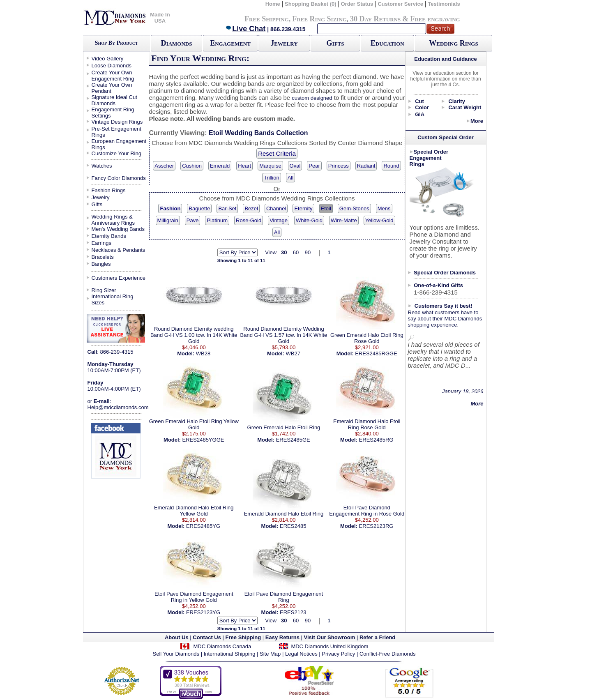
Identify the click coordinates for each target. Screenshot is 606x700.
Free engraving (435, 19)
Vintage (279, 220)
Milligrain (168, 220)
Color (422, 107)
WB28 (203, 353)
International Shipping (230, 654)
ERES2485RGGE (376, 353)
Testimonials (444, 4)
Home (273, 4)
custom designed (312, 98)
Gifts (335, 43)
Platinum (217, 220)
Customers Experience (119, 278)
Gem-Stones (354, 208)
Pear (314, 166)
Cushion (192, 166)
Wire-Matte (344, 220)
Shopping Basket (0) (311, 4)
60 (296, 252)
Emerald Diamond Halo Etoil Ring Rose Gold (367, 424)
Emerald (220, 166)
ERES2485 (293, 526)
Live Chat (245, 29)
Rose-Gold (249, 220)
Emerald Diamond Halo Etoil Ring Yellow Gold (194, 511)
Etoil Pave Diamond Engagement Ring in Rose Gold (367, 511)
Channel (276, 208)
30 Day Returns (375, 19)
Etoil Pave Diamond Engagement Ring (284, 597)
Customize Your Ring (116, 153)
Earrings (101, 243)
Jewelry (284, 43)
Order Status (357, 4)
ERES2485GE (293, 440)
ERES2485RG (376, 440)
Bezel (251, 208)
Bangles (101, 264)
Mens (384, 208)
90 (308, 252)
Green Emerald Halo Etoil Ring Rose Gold (367, 338)
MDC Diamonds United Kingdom (329, 646)
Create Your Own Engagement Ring (113, 76)
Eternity (303, 208)
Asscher (164, 166)
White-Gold (309, 220)
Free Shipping (267, 19)
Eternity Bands (109, 236)
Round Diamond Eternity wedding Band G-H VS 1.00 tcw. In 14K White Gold (194, 335)
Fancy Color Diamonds (119, 178)
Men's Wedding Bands (118, 229)
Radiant (366, 166)
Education (387, 43)
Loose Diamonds (112, 66)
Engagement (230, 43)
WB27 (293, 353)
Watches (102, 166)
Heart (244, 166)
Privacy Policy (338, 654)
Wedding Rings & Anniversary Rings (113, 220)
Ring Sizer (104, 290)
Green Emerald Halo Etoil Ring (284, 427)
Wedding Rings (453, 43)
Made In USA (160, 18)
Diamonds (177, 43)
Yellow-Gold (379, 220)
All (290, 178)
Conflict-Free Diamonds (388, 654)
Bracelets (103, 257)
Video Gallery (108, 59)
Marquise (270, 166)
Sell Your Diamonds (176, 654)
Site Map (270, 654)
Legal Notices (301, 654)
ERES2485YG (203, 526)
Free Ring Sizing (319, 19)
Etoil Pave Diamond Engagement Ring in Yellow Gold (194, 597)
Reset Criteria (277, 153)
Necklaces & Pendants (119, 250)
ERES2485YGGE (203, 440)
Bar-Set (227, 208)
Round (391, 166)
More (477, 121)
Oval (295, 166)
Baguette (199, 208)
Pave (193, 220)
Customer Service (400, 4)
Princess (339, 166)
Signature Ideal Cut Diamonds (114, 100)
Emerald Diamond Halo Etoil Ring (284, 514)
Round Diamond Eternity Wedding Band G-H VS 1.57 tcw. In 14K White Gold (284, 335)
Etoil (326, 208)
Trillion (272, 178)
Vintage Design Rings (117, 122)
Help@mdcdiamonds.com (118, 407)
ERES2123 (293, 612)
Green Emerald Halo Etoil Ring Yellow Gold (194, 424)
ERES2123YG (203, 612)
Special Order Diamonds (445, 273)
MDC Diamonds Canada (222, 646)
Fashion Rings (109, 190)
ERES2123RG (376, 526)
